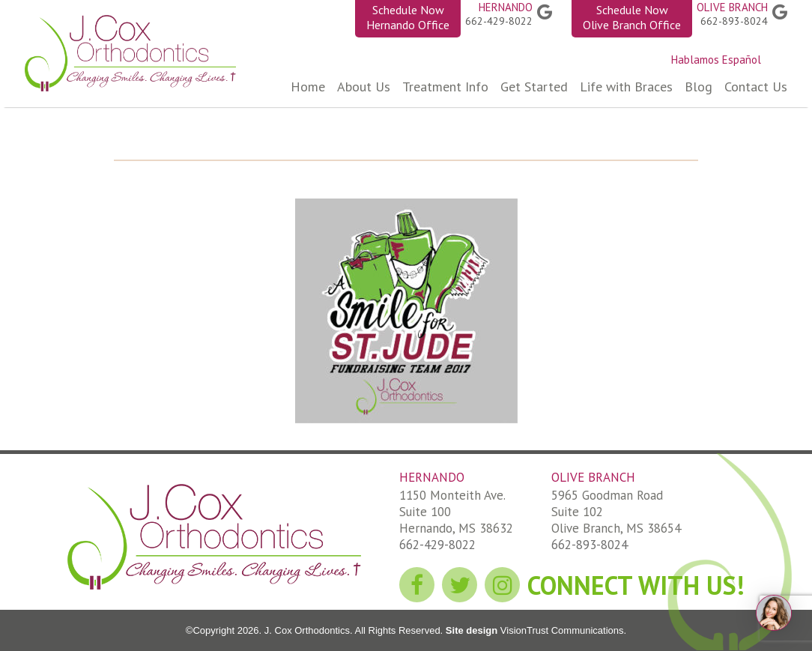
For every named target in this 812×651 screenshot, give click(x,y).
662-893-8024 (734, 21)
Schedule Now (408, 17)
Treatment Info (445, 87)
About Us (364, 87)
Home (308, 87)
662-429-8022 (499, 21)
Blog (699, 87)
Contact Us (756, 87)
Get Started (534, 87)
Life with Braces (626, 87)
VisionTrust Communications (560, 630)
